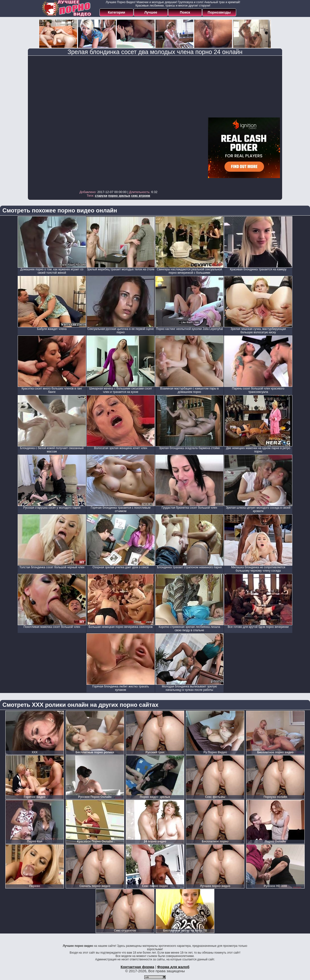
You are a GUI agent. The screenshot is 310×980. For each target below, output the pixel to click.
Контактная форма (137, 967)
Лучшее (151, 12)
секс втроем (141, 196)
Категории (117, 12)
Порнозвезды (219, 12)
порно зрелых (119, 196)
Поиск (185, 12)
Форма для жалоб (173, 967)
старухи (101, 196)
